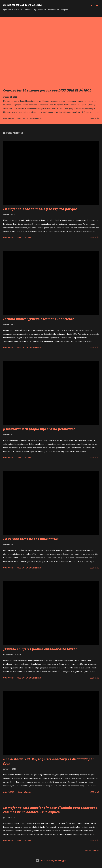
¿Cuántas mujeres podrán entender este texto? (40, 649)
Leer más (94, 118)
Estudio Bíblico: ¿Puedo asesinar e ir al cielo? (38, 319)
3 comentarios (24, 841)
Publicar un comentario (29, 118)
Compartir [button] (9, 118)
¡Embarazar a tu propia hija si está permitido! (39, 429)
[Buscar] (91, 5)
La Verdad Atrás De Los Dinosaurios (31, 539)
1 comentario (24, 792)
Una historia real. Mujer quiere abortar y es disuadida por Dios (48, 761)
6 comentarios (24, 238)
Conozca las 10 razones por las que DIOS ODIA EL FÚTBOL (47, 90)
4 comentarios (24, 458)
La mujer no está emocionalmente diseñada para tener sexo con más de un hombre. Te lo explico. (50, 810)
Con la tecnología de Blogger (51, 861)
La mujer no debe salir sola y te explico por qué (40, 209)
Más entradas (92, 851)
